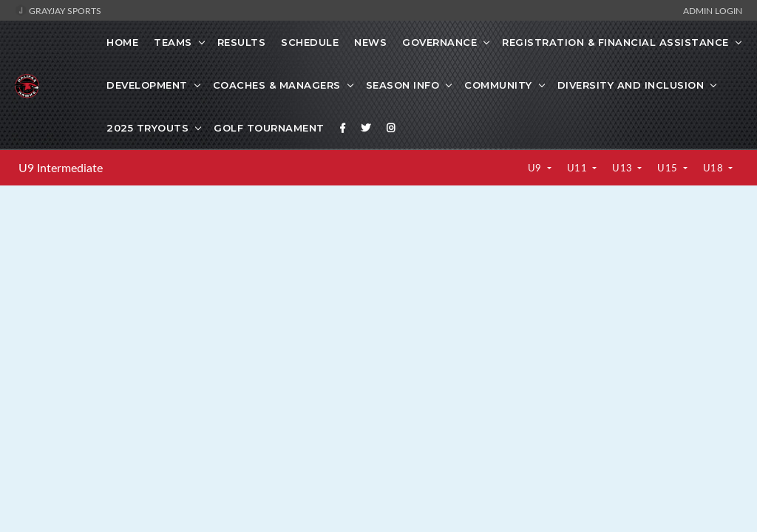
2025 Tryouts (147, 128)
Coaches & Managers (277, 85)
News (370, 42)
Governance (439, 42)
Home (122, 42)
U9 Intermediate (61, 168)
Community (498, 85)
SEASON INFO (403, 85)
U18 (714, 168)
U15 (669, 168)
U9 (536, 168)
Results (242, 42)
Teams (173, 42)
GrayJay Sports (58, 10)
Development (147, 85)
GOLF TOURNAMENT (269, 128)
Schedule (310, 42)
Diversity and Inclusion (631, 85)
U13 (624, 168)
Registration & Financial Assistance (615, 42)
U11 (578, 168)
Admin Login (713, 10)
